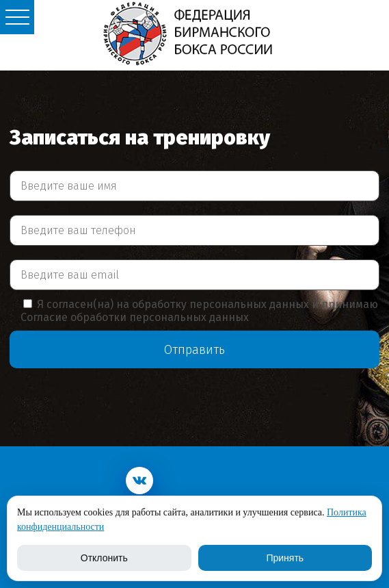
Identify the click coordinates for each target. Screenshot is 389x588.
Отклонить (104, 558)
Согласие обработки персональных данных (135, 317)
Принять (285, 558)
